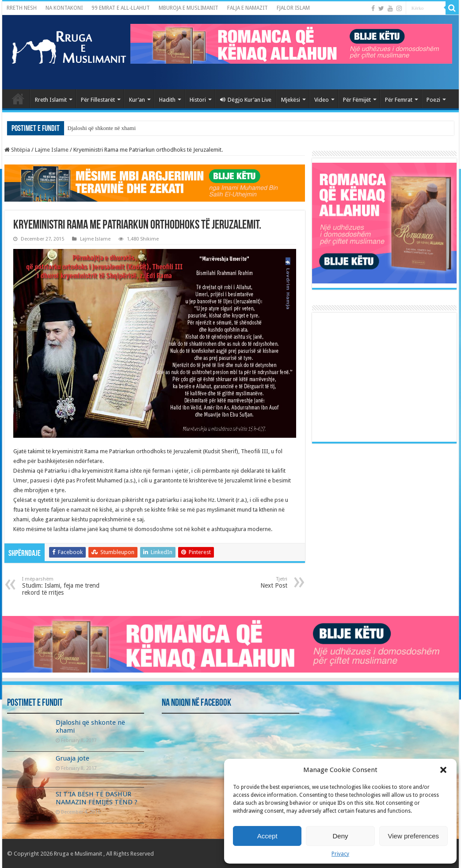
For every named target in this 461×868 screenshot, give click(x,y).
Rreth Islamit (51, 100)
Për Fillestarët (98, 100)
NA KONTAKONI (64, 8)
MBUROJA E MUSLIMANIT (189, 8)
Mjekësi (291, 100)
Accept (267, 836)
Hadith (167, 100)
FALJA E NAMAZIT (248, 8)
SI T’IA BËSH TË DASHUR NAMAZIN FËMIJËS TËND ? (97, 798)
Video (322, 100)
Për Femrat (399, 100)
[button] (443, 770)
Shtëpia (17, 150)
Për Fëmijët (357, 100)
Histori (198, 100)
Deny (340, 836)
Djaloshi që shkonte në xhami (102, 128)
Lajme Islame (52, 150)
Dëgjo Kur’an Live (246, 100)
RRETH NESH (22, 8)
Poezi (433, 100)
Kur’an (137, 100)
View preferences (414, 836)
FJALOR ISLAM (293, 8)
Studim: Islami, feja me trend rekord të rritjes (67, 586)
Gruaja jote (72, 758)
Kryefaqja (18, 99)
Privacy (340, 854)
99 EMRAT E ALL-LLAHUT (121, 8)
